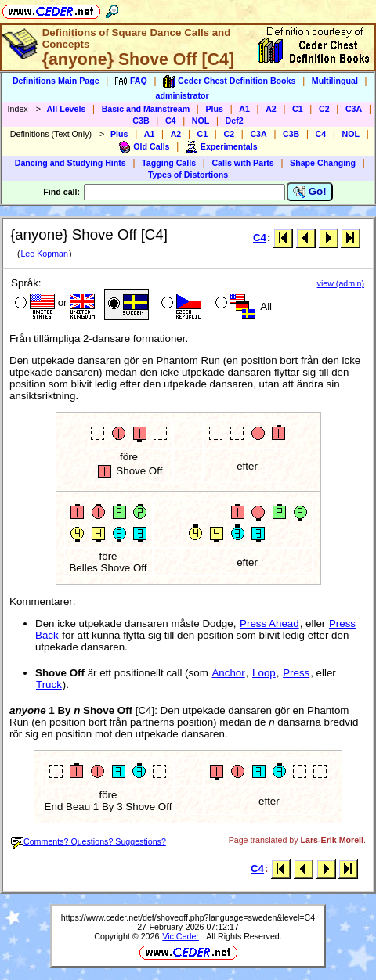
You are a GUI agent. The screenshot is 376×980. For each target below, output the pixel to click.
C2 (324, 109)
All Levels (67, 109)
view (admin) (341, 283)
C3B (141, 121)
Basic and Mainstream (146, 109)
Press (296, 673)
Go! (310, 192)
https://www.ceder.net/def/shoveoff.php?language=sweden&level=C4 (188, 917)
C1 (298, 109)
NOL (201, 121)
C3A (354, 109)
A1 (244, 109)
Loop (264, 673)
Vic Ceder (181, 936)
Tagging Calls (169, 163)
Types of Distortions (188, 175)
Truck (49, 685)
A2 (271, 109)
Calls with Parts (242, 163)
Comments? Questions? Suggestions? (89, 841)
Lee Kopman (44, 254)
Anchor (228, 673)
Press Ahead (269, 623)
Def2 (235, 121)
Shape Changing (323, 163)
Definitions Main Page (56, 81)
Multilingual (335, 81)
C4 (171, 121)
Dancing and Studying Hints (70, 163)
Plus (214, 109)
